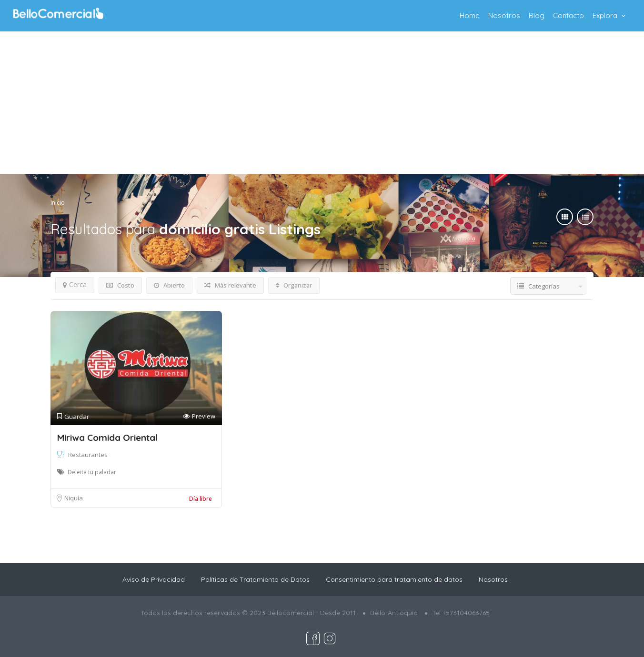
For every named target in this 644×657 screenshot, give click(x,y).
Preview (199, 416)
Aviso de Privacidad (154, 579)
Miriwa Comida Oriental (107, 438)
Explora (605, 15)
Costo (120, 285)
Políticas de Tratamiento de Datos (255, 579)
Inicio (58, 203)
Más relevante (230, 285)
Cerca (75, 284)
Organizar (294, 285)
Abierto (169, 285)
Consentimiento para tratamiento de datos (394, 579)
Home (470, 15)
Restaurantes (88, 455)
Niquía (74, 498)
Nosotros (504, 15)
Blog (537, 15)
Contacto (569, 15)
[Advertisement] (322, 103)
